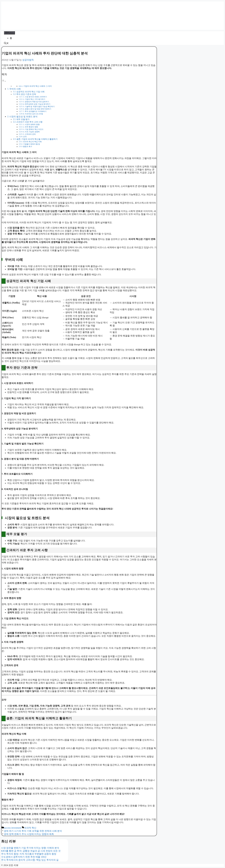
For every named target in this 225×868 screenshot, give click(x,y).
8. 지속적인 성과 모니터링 (33, 114)
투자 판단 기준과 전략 (26, 94)
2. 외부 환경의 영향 (30, 127)
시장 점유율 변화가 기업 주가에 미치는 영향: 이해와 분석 (30, 848)
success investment (13, 828)
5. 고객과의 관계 (29, 134)
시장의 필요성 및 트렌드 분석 (23, 116)
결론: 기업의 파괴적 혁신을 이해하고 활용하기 (37, 139)
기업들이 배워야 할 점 (31, 144)
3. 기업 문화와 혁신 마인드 (33, 129)
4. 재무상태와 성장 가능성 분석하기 (37, 104)
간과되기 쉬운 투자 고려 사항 (29, 122)
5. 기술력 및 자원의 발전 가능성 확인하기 (39, 107)
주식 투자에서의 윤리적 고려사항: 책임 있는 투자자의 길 (30, 860)
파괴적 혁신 (30, 828)
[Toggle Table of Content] (4, 81)
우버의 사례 (15, 89)
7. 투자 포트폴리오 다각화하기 (35, 111)
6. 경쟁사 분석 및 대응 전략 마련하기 (37, 109)
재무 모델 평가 (23, 119)
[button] (6, 44)
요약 (25, 137)
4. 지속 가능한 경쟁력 (31, 132)
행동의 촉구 (28, 147)
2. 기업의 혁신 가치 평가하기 (34, 99)
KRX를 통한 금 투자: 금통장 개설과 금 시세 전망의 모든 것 (31, 851)
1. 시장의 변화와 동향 (31, 124)
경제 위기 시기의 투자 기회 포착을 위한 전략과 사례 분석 (33, 831)
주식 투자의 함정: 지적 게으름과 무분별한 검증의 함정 (29, 854)
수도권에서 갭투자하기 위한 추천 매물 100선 (24, 857)
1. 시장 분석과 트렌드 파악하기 (35, 97)
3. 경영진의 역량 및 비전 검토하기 (36, 102)
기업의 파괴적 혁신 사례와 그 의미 (38, 86)
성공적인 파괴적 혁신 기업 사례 (30, 92)
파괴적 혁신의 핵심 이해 (32, 142)
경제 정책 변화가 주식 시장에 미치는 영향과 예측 (29, 834)
